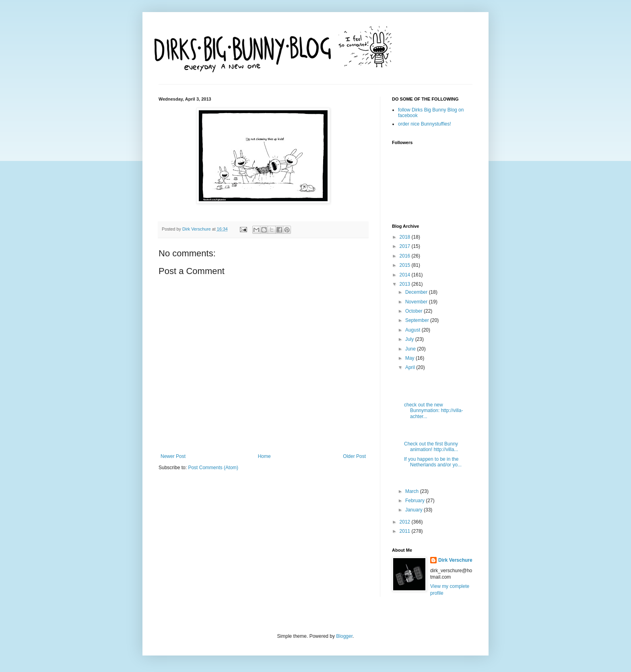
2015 (406, 265)
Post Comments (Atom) (213, 468)
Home (264, 456)
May (410, 358)
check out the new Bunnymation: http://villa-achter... (433, 411)
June (411, 349)
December (417, 292)
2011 (406, 531)
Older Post (354, 456)
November (417, 302)
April (411, 367)
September (418, 320)
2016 (406, 256)
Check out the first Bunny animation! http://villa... (431, 447)
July (410, 339)
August (413, 330)
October (414, 311)
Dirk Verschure (197, 229)
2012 (406, 522)
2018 (406, 237)
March (413, 491)
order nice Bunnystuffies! (425, 124)
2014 (406, 275)
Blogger (344, 636)
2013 (406, 284)
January (414, 510)
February (416, 501)
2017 (406, 246)
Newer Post (173, 456)
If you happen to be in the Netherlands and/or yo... (433, 462)
